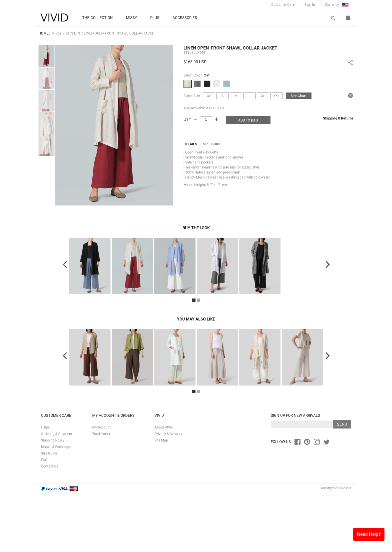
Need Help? (369, 534)
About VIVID (164, 485)
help (350, 95)
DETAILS (190, 144)
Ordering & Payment (57, 491)
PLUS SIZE (217, 108)
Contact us (49, 524)
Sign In (310, 4)
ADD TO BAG (248, 120)
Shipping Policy (53, 498)
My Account (101, 485)
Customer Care (283, 4)
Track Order (101, 491)
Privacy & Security (168, 491)
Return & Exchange (56, 504)
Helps (45, 485)
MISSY (56, 33)
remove (195, 119)
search (333, 18)
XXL (276, 96)
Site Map (161, 498)
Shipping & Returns (338, 118)
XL (263, 96)
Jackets (73, 33)
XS (209, 96)
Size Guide (212, 144)
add (216, 119)
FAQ (44, 517)
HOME (43, 33)
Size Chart (299, 96)
